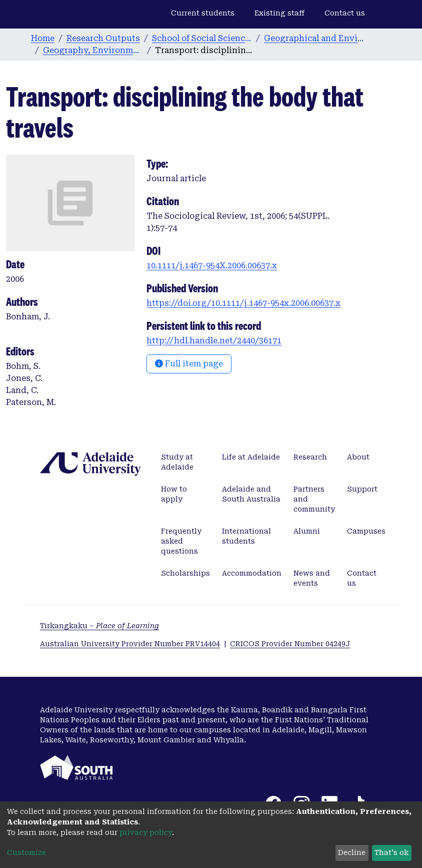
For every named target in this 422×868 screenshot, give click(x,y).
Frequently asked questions (181, 541)
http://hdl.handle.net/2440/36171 (214, 341)
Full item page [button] (189, 364)
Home (43, 38)
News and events (312, 578)
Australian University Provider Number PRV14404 (130, 644)
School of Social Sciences (202, 38)
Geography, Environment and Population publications (93, 50)
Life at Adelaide (251, 457)
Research (310, 457)
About (358, 457)
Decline (352, 852)
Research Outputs (103, 38)
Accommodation (252, 573)
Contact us (345, 13)
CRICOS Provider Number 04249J (290, 644)
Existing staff (279, 13)
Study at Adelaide (177, 462)
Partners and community (314, 499)
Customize (26, 852)
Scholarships (185, 573)
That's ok (391, 852)
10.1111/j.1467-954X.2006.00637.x (212, 266)
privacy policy (146, 832)
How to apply (174, 494)
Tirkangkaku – (99, 626)
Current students (203, 13)
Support (362, 489)
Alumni (307, 531)
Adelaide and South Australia (251, 494)
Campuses (366, 531)
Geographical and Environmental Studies (314, 38)
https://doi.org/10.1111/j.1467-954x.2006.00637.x (243, 303)
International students (246, 536)
